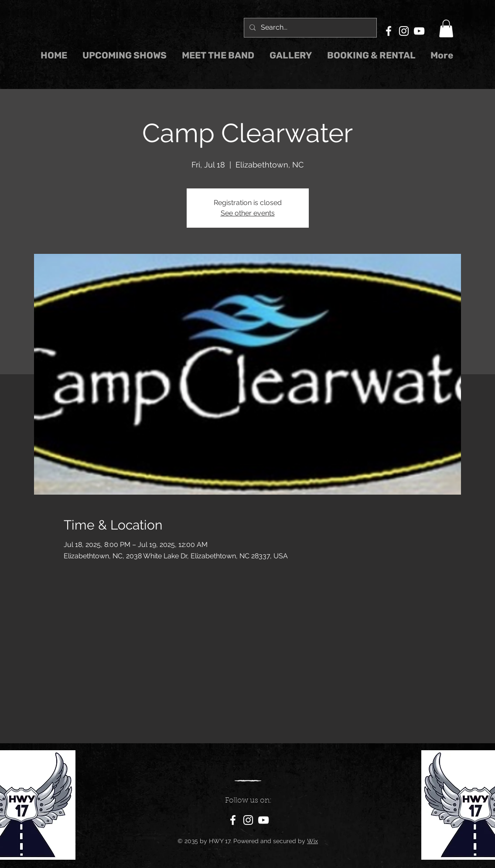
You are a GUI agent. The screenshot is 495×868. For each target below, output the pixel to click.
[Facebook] (389, 31)
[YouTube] (419, 31)
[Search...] (309, 28)
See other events (248, 213)
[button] (446, 29)
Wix (312, 841)
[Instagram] (404, 31)
